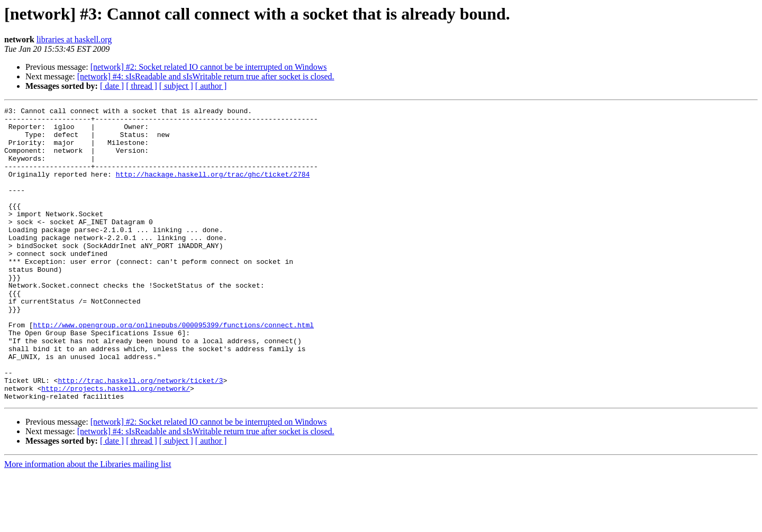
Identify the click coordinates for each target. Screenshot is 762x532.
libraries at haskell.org (74, 39)
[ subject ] (176, 86)
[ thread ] (142, 86)
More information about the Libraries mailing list (88, 523)
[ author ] (211, 86)
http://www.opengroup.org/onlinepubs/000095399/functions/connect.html (174, 369)
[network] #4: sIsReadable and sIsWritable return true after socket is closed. (206, 76)
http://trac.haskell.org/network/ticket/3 (140, 436)
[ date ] (112, 86)
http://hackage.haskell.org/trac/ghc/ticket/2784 (213, 188)
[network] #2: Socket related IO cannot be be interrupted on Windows (209, 67)
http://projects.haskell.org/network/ (116, 445)
